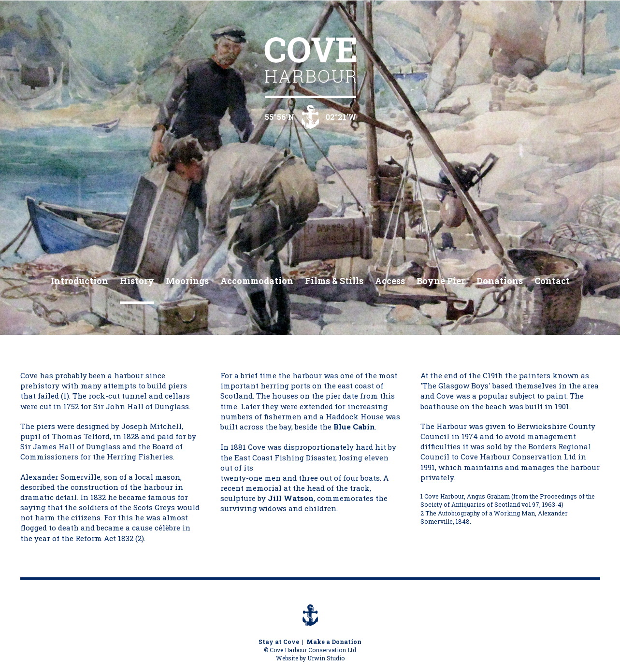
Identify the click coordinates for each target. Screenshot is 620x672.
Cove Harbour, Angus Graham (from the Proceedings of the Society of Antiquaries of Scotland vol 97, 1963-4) (508, 500)
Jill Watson (291, 498)
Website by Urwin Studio (310, 658)
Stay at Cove (279, 642)
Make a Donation (334, 642)
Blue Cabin (354, 427)
